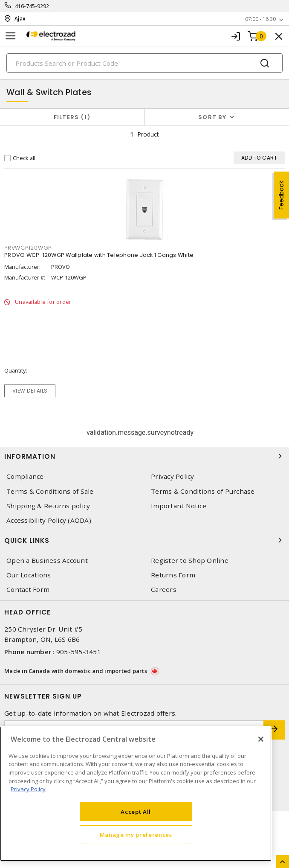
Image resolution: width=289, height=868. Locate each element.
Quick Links (144, 540)
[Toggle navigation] (11, 36)
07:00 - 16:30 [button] (260, 19)
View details (30, 391)
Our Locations (29, 575)
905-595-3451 (79, 652)
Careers (164, 590)
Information (144, 456)
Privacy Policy (173, 476)
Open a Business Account (47, 561)
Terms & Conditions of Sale (50, 491)
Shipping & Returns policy (48, 506)
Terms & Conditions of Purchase (203, 491)
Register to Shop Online (190, 561)
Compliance (25, 476)
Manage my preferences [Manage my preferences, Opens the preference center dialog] (136, 835)
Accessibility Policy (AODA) (49, 520)
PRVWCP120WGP (28, 248)
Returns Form (173, 575)
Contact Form (28, 590)
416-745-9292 (32, 6)
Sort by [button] (212, 117)
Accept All (136, 812)
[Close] (261, 739)
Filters (72, 117)
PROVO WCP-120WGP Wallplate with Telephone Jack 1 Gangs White (99, 255)
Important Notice (179, 506)
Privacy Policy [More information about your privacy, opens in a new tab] (28, 789)
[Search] (144, 63)
